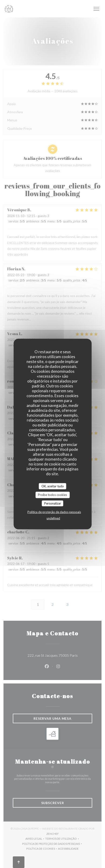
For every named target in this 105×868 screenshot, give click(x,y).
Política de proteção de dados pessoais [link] (54, 512)
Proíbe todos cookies (52, 495)
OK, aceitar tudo (53, 486)
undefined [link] (53, 518)
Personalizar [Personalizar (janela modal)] (53, 503)
